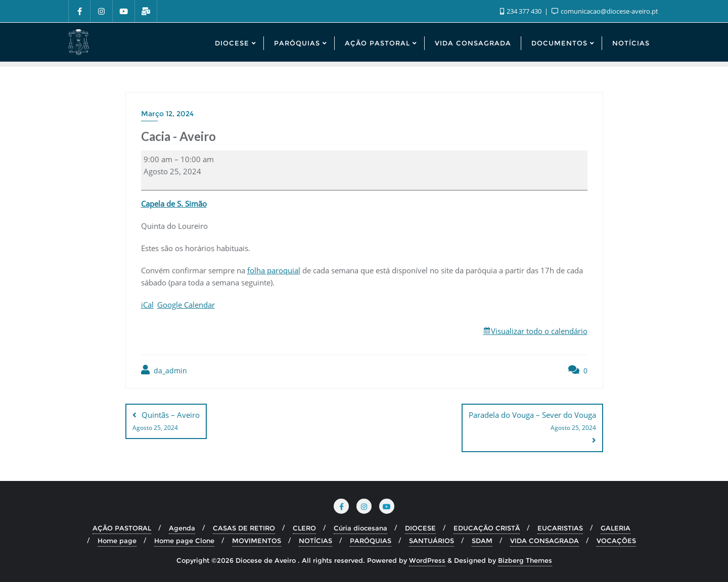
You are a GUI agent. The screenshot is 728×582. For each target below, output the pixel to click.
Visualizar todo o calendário (539, 331)
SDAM (482, 541)
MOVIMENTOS (257, 541)
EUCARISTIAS (560, 528)
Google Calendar (186, 305)
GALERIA (616, 528)
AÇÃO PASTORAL (122, 528)
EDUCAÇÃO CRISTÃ (487, 528)
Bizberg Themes (525, 560)
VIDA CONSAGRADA (544, 541)
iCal (147, 305)
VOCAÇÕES (616, 541)
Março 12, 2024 (167, 114)
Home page (117, 541)
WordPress (427, 560)
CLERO (304, 528)
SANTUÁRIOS (431, 541)
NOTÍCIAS (315, 541)
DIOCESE (420, 528)
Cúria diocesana (360, 528)
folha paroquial (274, 270)
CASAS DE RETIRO (244, 528)
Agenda (182, 528)
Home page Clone (184, 541)
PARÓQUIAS (371, 541)
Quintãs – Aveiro (166, 422)
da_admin (164, 370)
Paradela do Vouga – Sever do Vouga (532, 422)
